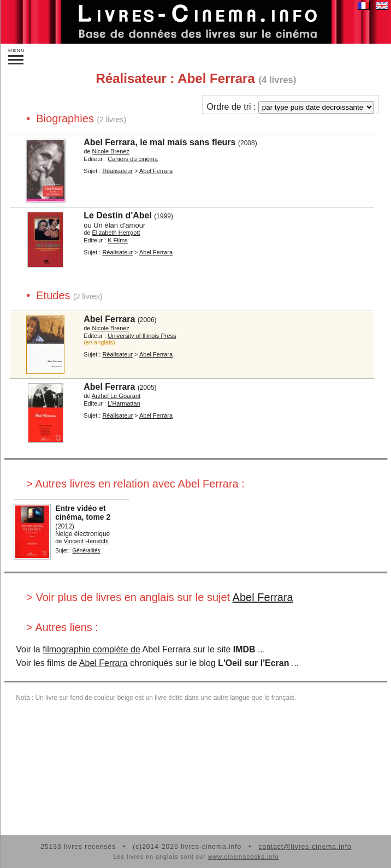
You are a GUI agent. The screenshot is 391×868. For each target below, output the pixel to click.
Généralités (86, 551)
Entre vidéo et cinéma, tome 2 (83, 513)
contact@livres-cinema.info (305, 847)
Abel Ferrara (156, 171)
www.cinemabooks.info (244, 857)
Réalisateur (117, 171)
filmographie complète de (91, 649)
